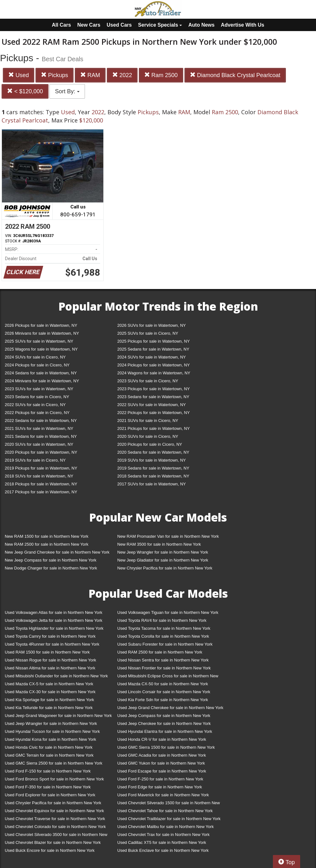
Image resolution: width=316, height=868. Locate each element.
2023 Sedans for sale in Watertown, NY (153, 397)
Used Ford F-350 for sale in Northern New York (48, 787)
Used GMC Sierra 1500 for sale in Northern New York (166, 747)
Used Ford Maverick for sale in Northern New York (163, 795)
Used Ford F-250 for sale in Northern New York (160, 779)
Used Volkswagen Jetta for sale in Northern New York (54, 620)
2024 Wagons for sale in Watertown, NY (154, 373)
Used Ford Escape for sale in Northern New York (162, 771)
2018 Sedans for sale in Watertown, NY (153, 476)
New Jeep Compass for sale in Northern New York (51, 560)
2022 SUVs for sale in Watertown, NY (152, 405)
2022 (122, 75)
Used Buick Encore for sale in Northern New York (50, 850)
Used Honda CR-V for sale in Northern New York (162, 739)
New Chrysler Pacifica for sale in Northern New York (165, 568)
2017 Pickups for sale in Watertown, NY (41, 492)
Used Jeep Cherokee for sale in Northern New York (164, 723)
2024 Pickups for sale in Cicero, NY (37, 365)
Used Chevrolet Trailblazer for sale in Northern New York (169, 819)
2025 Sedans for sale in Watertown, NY (153, 349)
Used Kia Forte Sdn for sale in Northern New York (163, 700)
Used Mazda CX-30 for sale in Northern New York (50, 692)
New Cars (89, 25)
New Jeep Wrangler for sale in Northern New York (163, 552)
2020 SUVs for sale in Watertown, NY (39, 444)
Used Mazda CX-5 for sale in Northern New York (49, 684)
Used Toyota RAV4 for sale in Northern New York (162, 620)
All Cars (61, 25)
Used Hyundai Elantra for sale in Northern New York (165, 731)
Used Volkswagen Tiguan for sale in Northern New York (168, 612)
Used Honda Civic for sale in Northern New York (49, 747)
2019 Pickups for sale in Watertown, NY (41, 468)
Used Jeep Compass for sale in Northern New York (164, 716)
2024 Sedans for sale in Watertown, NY (41, 373)
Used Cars (119, 25)
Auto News (201, 25)
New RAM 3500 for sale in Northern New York (159, 544)
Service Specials (160, 25)
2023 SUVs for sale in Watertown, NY (39, 389)
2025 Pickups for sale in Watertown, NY (154, 341)
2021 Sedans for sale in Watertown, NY (41, 436)
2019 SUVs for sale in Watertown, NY (152, 460)
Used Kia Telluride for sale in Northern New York (49, 708)
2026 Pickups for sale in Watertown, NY (41, 325)
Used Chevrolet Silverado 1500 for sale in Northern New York (169, 804)
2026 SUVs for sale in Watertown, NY (152, 325)
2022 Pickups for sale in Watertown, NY (154, 413)
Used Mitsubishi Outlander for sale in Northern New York (56, 676)
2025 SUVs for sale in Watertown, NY (39, 341)
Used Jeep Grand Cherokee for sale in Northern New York (170, 708)
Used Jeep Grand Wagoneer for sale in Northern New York (58, 716)
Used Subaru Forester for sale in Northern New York (165, 644)
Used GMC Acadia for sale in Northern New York (162, 755)
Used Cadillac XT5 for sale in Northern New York (162, 842)
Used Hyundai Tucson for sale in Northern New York (52, 731)
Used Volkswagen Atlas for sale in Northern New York (54, 612)
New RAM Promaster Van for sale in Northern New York (168, 536)
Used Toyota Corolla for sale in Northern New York (163, 636)
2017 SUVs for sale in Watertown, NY (152, 484)
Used (19, 75)
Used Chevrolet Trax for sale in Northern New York (163, 835)
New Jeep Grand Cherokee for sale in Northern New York (57, 552)
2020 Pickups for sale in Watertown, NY (41, 452)
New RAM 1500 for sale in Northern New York (47, 536)
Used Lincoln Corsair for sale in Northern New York (164, 692)
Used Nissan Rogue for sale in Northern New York (50, 660)
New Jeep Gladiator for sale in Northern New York (163, 560)
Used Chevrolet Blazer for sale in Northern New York (53, 842)
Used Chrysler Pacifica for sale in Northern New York (53, 803)
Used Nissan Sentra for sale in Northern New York (163, 660)
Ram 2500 (161, 75)
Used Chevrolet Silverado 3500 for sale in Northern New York (56, 836)
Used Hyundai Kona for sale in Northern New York (50, 739)
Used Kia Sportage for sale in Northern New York (49, 700)
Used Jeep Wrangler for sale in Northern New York (51, 723)
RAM (90, 75)
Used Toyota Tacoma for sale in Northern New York (164, 628)
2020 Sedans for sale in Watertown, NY (153, 452)
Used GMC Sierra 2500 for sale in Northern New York (54, 763)
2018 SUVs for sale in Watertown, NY (39, 476)
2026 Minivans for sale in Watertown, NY (42, 333)
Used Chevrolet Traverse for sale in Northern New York (55, 819)
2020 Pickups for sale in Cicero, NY (150, 444)
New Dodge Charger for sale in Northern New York (51, 568)
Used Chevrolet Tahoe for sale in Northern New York (165, 811)
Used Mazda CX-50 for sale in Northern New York (163, 684)
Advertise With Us (243, 25)
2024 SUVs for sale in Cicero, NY (35, 357)
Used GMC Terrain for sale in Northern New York (49, 755)
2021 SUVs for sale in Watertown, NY (39, 428)
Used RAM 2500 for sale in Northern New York (160, 652)
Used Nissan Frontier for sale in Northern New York (164, 668)
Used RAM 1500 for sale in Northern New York (47, 652)
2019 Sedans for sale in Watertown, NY (153, 468)
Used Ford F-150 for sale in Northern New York (48, 771)
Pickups (55, 75)
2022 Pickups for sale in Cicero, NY (37, 413)
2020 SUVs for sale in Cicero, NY (148, 436)
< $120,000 (25, 91)
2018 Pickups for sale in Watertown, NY (41, 484)
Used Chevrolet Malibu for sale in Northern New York (165, 827)
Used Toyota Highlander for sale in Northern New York (54, 628)
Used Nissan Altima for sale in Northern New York (50, 668)
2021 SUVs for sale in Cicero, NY (148, 421)
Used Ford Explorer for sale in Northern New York (50, 795)
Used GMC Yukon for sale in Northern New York (161, 763)
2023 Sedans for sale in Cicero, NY (37, 397)
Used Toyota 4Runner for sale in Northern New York (52, 644)
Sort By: (67, 91)
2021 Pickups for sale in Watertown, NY (154, 428)
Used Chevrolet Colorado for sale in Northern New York (55, 827)
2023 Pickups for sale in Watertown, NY (154, 389)
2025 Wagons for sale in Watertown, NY (41, 349)
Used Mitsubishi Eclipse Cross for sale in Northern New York (168, 677)
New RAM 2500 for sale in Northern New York (47, 544)
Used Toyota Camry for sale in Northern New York (50, 636)
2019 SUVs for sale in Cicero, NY (35, 460)
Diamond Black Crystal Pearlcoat (235, 75)
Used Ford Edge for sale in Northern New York (160, 787)
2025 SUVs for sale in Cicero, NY (148, 333)
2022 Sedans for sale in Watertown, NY (41, 421)
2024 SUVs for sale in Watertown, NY (152, 357)
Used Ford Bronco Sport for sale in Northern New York (54, 779)
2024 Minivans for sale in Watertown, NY (42, 381)
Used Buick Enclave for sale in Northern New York (163, 850)
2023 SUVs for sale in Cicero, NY (148, 381)
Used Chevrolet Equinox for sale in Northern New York (54, 811)
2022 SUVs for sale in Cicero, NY (35, 405)
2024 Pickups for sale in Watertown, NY (154, 365)
